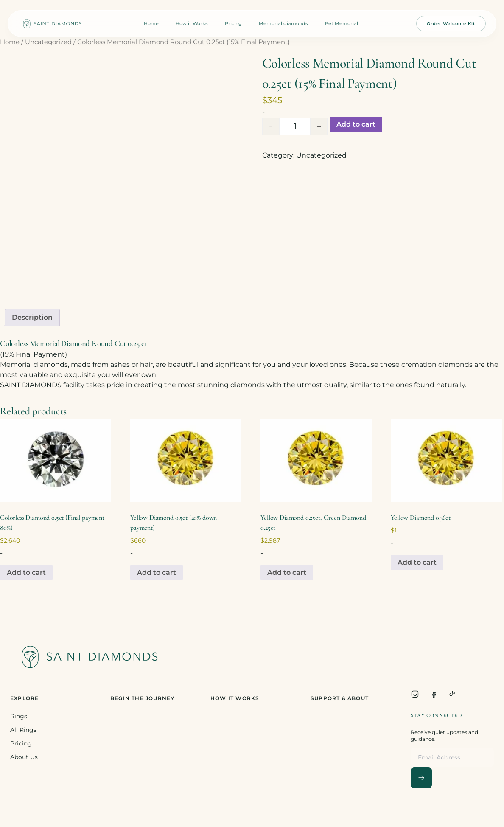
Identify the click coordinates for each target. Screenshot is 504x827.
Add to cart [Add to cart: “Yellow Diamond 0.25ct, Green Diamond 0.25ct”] (287, 572)
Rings (19, 716)
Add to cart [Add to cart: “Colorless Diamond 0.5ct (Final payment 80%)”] (26, 572)
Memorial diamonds (283, 23)
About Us (24, 757)
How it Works (192, 23)
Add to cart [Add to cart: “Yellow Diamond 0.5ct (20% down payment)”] (157, 572)
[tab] (32, 318)
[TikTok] (452, 694)
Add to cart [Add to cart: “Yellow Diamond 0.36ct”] (417, 562)
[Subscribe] (421, 778)
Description (32, 317)
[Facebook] (434, 694)
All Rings (23, 730)
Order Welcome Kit (451, 24)
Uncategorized (48, 42)
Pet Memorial (342, 23)
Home (151, 23)
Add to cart (356, 124)
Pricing (233, 23)
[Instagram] (415, 694)
